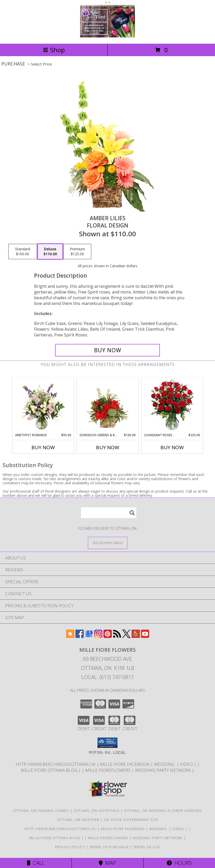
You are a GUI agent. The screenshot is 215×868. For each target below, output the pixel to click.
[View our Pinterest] (108, 636)
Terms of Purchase (109, 847)
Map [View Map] (107, 863)
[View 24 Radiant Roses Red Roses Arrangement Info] (172, 405)
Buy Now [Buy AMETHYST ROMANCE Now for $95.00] (43, 447)
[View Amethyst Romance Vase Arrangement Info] (43, 405)
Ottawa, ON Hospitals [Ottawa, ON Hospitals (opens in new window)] (97, 811)
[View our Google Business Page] (89, 636)
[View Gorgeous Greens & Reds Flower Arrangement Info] (108, 405)
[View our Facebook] (80, 636)
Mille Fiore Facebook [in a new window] (125, 764)
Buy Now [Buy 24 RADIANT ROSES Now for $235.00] (172, 447)
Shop (54, 50)
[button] (108, 743)
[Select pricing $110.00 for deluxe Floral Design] (50, 252)
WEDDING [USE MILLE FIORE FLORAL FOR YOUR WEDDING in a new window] (165, 764)
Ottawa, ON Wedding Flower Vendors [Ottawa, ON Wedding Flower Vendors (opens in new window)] (163, 811)
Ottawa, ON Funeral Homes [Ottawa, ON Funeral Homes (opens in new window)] (41, 811)
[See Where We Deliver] (108, 543)
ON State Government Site (131, 820)
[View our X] (126, 636)
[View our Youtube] (145, 636)
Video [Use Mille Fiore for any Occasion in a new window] (187, 764)
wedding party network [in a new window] (163, 770)
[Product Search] (109, 513)
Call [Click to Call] (36, 863)
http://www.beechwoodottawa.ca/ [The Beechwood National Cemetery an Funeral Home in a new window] (56, 764)
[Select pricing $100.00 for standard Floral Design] (23, 252)
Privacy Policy (70, 847)
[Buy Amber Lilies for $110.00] (108, 350)
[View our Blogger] (70, 636)
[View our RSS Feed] (117, 636)
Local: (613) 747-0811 (108, 677)
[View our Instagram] (98, 636)
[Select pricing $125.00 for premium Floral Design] (77, 252)
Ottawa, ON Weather (78, 820)
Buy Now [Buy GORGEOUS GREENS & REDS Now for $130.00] (108, 447)
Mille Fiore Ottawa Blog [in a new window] (50, 770)
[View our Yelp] (136, 636)
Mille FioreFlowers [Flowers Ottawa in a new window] (108, 770)
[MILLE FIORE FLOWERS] (108, 36)
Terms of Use (147, 847)
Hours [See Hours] (179, 863)
